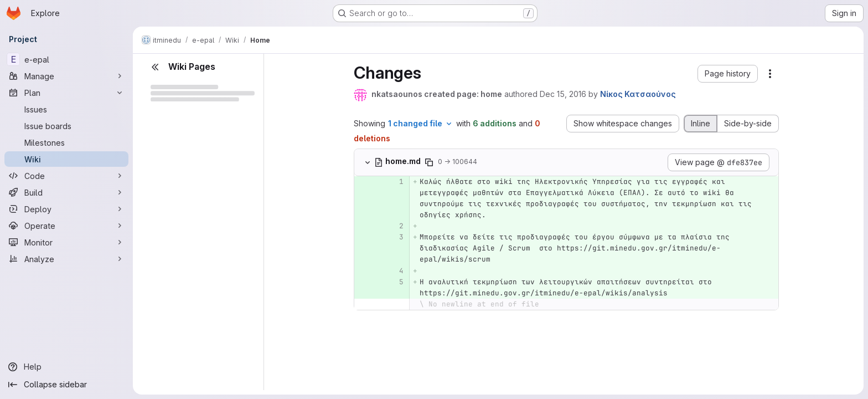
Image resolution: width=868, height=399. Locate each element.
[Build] (66, 192)
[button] (728, 74)
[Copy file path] (429, 162)
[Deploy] (66, 209)
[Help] (66, 367)
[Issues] (66, 109)
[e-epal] (66, 59)
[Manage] (66, 76)
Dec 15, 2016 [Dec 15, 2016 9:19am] (563, 94)
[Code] (66, 176)
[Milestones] (66, 142)
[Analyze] (66, 259)
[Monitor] (66, 242)
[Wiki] (66, 159)
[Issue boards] (66, 126)
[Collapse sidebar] (66, 385)
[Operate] (66, 226)
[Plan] (66, 93)
